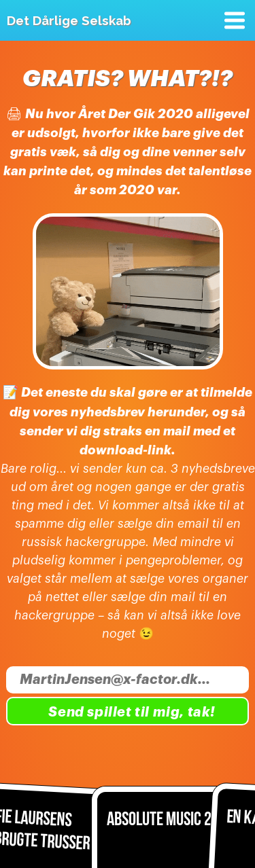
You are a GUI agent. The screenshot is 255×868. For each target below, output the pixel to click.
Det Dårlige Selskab (69, 20)
